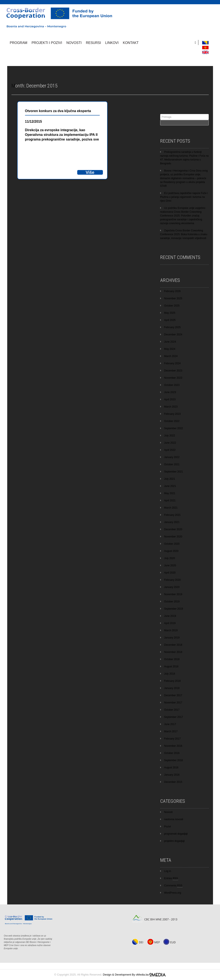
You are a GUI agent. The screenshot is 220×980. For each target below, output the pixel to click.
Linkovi (112, 43)
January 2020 (172, 587)
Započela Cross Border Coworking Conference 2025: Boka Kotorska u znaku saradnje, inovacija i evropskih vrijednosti (184, 234)
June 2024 (170, 342)
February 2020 (172, 580)
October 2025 (172, 306)
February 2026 (172, 291)
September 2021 (174, 472)
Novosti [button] (74, 43)
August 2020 (171, 551)
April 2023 (170, 399)
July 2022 (170, 436)
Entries (171, 878)
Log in (168, 871)
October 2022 (172, 421)
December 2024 (173, 335)
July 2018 (170, 674)
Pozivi (168, 827)
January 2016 (172, 775)
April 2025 (170, 320)
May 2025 (170, 313)
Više (90, 172)
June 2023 (170, 392)
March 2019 (171, 630)
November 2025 (173, 298)
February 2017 (172, 739)
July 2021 (170, 479)
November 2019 (173, 594)
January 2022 (172, 457)
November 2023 (173, 378)
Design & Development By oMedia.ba (134, 975)
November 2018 (173, 652)
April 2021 (170, 501)
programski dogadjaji (176, 834)
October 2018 (172, 659)
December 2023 (173, 371)
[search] (197, 42)
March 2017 (171, 731)
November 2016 (173, 746)
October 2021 (172, 464)
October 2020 (172, 544)
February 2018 (172, 681)
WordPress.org (173, 893)
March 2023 (171, 407)
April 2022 (170, 450)
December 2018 (173, 645)
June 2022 (170, 443)
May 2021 (170, 493)
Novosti (168, 812)
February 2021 (172, 515)
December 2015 (173, 782)
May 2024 (170, 349)
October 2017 (172, 710)
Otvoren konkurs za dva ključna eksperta (58, 111)
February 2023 (172, 414)
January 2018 (172, 688)
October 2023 (172, 385)
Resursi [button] (93, 43)
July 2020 (170, 558)
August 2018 (171, 666)
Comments (173, 886)
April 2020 (170, 573)
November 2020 (173, 537)
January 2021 (172, 522)
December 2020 (173, 529)
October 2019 (172, 602)
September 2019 (174, 609)
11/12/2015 (34, 122)
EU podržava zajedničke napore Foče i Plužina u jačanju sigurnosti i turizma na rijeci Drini (184, 197)
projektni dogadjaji (174, 841)
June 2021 (170, 486)
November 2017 (173, 703)
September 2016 (174, 760)
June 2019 (170, 616)
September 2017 (174, 717)
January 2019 (172, 638)
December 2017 (173, 695)
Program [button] (19, 43)
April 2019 (170, 623)
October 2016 (172, 753)
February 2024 (172, 363)
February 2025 (172, 327)
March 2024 (171, 356)
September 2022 (174, 428)
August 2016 (171, 768)
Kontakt (131, 43)
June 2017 (170, 724)
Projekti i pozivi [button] (47, 43)
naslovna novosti (174, 819)
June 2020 (170, 565)
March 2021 (171, 508)
